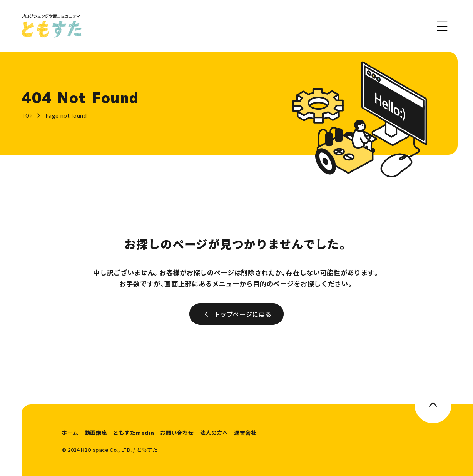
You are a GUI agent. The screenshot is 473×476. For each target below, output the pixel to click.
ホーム (70, 433)
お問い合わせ (177, 433)
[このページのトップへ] (433, 404)
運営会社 (245, 433)
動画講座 (96, 433)
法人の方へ (214, 433)
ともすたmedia (134, 433)
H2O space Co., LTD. (106, 450)
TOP (27, 115)
